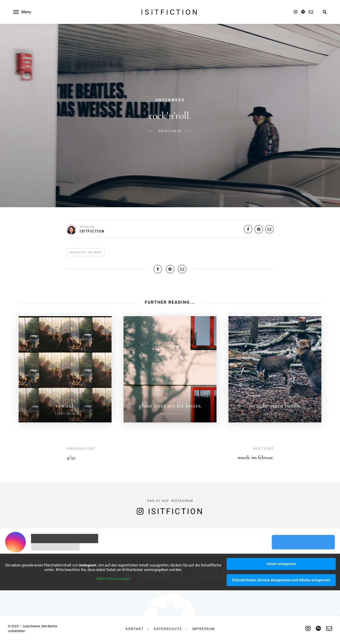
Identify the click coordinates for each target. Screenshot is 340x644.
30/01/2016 (170, 131)
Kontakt (135, 629)
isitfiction (170, 12)
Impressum (203, 629)
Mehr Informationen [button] (113, 579)
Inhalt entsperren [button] (281, 564)
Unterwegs (170, 100)
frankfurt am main (85, 252)
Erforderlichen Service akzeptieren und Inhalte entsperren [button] (281, 580)
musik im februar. (256, 457)
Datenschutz (168, 629)
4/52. (71, 457)
